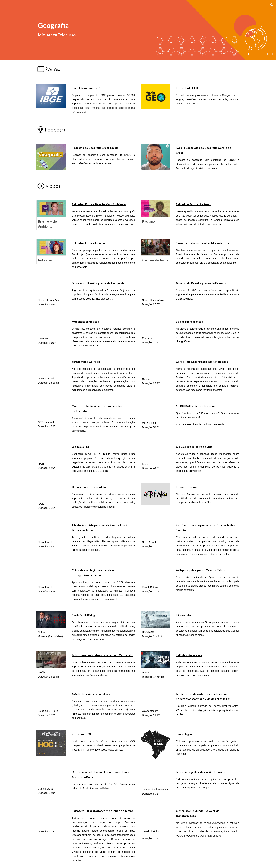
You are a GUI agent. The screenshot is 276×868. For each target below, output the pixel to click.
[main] (95, 25)
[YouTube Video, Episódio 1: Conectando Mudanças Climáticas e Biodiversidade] (51, 326)
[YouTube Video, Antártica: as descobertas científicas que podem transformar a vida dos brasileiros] (155, 698)
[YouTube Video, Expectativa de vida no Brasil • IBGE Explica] (155, 451)
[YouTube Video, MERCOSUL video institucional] (155, 410)
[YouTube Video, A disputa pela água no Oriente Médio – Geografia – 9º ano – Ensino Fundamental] (155, 574)
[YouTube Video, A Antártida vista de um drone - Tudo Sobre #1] (51, 698)
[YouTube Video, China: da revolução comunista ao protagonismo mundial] (51, 574)
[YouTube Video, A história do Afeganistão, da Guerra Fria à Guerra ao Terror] (51, 529)
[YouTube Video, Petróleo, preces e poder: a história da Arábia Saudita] (155, 529)
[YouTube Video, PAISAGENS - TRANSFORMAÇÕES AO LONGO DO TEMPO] (51, 817)
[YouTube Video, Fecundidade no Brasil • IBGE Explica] (51, 491)
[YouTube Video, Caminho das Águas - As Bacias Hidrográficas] (155, 326)
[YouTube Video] (155, 366)
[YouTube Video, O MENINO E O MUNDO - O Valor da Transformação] (155, 817)
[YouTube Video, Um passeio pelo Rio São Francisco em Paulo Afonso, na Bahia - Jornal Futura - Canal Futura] (51, 776)
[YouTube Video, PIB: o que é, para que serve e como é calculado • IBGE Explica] (51, 451)
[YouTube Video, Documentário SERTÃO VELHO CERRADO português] (51, 366)
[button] (272, 5)
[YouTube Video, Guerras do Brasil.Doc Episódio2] (155, 287)
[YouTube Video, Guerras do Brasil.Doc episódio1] (51, 287)
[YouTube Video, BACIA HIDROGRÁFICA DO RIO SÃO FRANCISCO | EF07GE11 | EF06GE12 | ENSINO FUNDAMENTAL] (155, 777)
